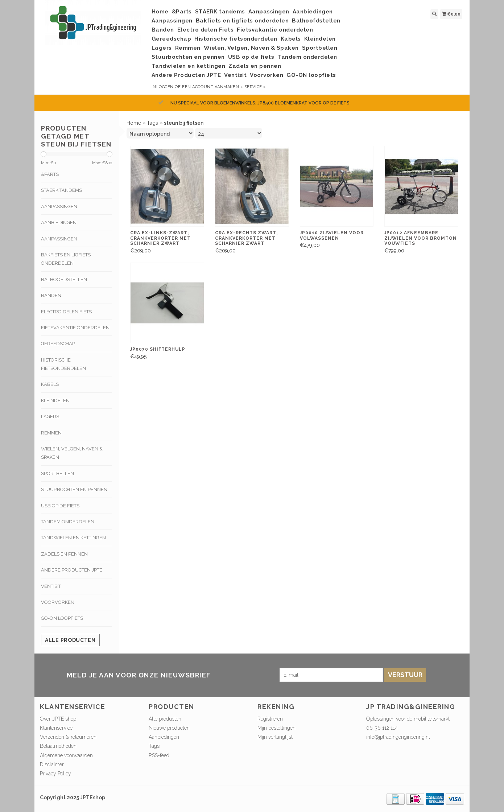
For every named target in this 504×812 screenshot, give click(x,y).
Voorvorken (267, 75)
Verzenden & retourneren (68, 737)
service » (255, 87)
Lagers (162, 48)
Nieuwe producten (169, 728)
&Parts (182, 12)
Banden (163, 30)
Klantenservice (56, 728)
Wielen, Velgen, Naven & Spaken (251, 48)
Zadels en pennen (255, 66)
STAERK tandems (220, 12)
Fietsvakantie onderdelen (275, 30)
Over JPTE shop (58, 719)
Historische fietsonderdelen (236, 39)
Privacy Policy (55, 774)
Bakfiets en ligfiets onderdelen (242, 21)
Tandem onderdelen (307, 57)
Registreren (270, 719)
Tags (152, 123)
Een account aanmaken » (212, 87)
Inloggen (163, 87)
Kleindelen (320, 39)
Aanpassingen (269, 12)
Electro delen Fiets (206, 30)
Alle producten (70, 640)
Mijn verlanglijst (275, 737)
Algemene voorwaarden (66, 755)
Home (160, 12)
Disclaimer (52, 764)
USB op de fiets (251, 57)
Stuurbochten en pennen (188, 57)
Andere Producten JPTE (186, 75)
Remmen (188, 48)
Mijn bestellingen (276, 728)
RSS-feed (159, 755)
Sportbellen (320, 48)
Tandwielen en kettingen (189, 66)
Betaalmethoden (58, 746)
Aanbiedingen (313, 12)
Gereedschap (172, 39)
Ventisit (235, 75)
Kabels (291, 39)
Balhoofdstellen (316, 21)
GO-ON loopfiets (311, 75)
